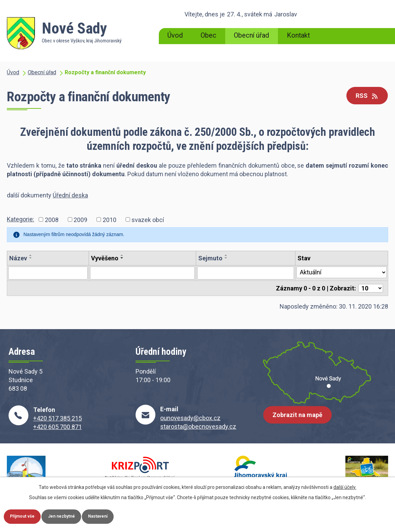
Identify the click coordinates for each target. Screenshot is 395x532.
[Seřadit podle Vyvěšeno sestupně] (122, 258)
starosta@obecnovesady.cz (198, 426)
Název (18, 258)
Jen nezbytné (77, 515)
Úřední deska (70, 195)
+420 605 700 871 (58, 427)
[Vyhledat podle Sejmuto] (246, 273)
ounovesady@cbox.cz (190, 418)
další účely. (345, 485)
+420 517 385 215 (58, 418)
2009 (80, 219)
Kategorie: (21, 219)
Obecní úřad (251, 35)
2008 (52, 219)
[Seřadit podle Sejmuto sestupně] (226, 258)
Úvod (175, 35)
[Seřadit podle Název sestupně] (31, 258)
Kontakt (298, 35)
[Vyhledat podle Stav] (342, 272)
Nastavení (123, 515)
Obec (208, 35)
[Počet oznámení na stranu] (371, 288)
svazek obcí (148, 219)
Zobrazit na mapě (301, 420)
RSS (364, 96)
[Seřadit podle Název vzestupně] (31, 255)
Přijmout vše (28, 515)
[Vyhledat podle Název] (48, 273)
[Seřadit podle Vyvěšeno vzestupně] (122, 255)
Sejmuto (210, 258)
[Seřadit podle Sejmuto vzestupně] (226, 255)
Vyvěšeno (105, 258)
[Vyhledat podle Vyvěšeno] (143, 273)
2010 (110, 219)
